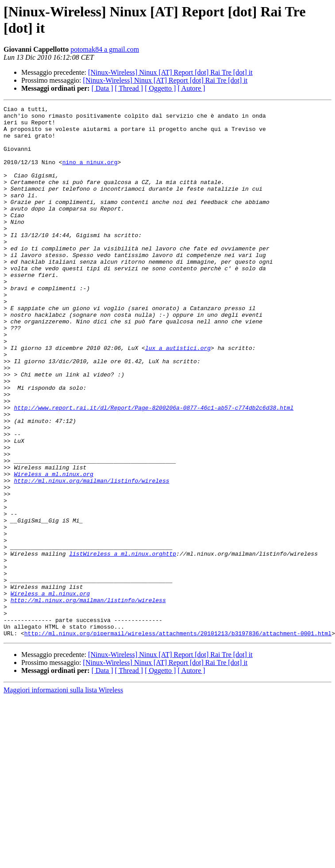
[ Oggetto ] (160, 88)
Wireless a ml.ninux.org (53, 548)
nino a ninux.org (90, 174)
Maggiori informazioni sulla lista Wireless (63, 796)
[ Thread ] (129, 88)
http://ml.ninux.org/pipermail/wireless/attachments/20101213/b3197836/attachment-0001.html (178, 739)
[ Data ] (102, 88)
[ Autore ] (191, 88)
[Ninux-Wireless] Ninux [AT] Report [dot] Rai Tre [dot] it (170, 72)
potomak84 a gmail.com (105, 49)
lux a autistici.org (178, 397)
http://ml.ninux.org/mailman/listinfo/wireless (91, 556)
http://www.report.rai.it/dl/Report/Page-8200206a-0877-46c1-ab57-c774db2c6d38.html (154, 469)
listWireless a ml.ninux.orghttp (123, 644)
